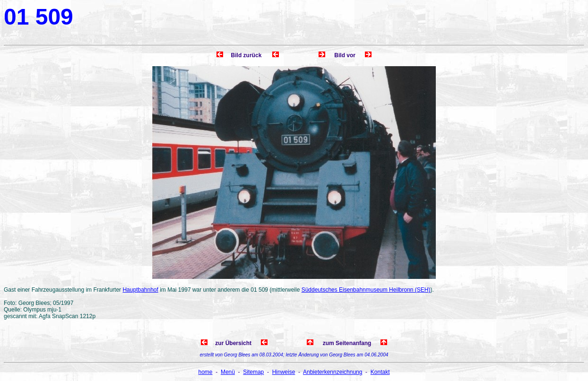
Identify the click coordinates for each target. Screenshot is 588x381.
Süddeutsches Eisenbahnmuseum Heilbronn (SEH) (366, 290)
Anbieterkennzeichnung (333, 372)
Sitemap (253, 372)
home (206, 372)
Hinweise (284, 372)
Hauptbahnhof (140, 290)
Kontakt (380, 372)
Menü (228, 372)
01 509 (39, 17)
